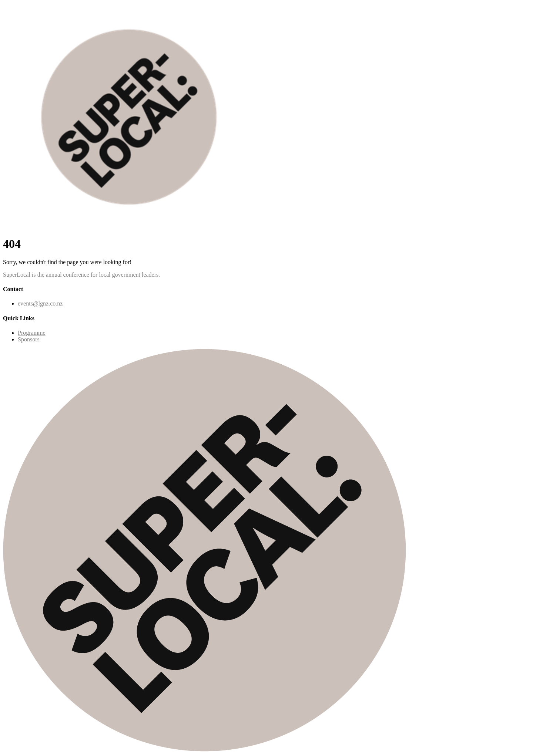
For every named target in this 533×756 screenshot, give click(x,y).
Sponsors (29, 339)
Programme (32, 333)
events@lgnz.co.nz (40, 303)
